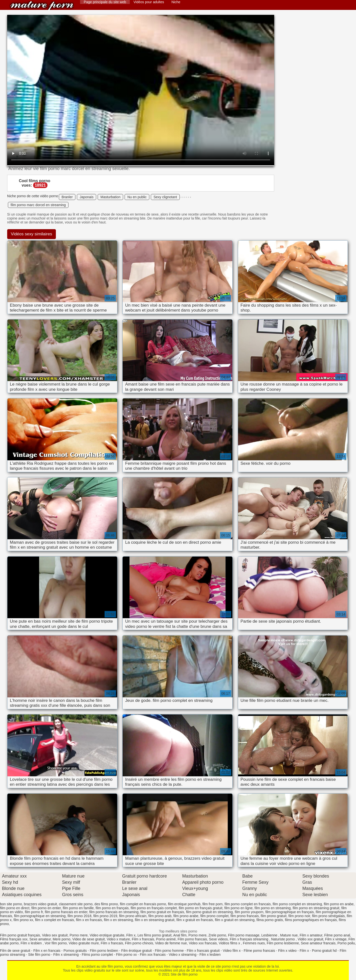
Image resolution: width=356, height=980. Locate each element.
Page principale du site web (105, 2)
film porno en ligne (238, 908)
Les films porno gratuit (155, 935)
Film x (131, 935)
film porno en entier (46, 908)
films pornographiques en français (311, 920)
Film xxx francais (153, 955)
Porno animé (166, 939)
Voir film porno (56, 943)
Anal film (180, 935)
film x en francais (89, 920)
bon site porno (11, 904)
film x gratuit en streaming (235, 920)
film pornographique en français (289, 912)
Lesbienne (270, 935)
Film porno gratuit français (20, 935)
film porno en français (112, 908)
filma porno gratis (270, 920)
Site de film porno (42, 6)
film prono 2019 (105, 916)
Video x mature (118, 939)
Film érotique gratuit (136, 951)
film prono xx (23, 920)
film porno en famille (78, 908)
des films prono (106, 904)
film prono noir (299, 916)
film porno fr (34, 912)
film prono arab (160, 916)
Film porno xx (126, 955)
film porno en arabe (339, 904)
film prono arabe (186, 916)
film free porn (213, 904)
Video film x (232, 951)
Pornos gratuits (75, 951)
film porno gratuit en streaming (210, 912)
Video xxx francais (203, 943)
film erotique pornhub (184, 904)
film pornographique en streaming (40, 916)
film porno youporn (249, 912)
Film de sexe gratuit (15, 951)
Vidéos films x (230, 943)
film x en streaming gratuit (155, 920)
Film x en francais (47, 951)
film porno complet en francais (248, 904)
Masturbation (110, 197)
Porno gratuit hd (324, 951)
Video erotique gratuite (107, 935)
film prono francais (245, 916)
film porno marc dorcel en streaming (38, 205)
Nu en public (137, 197)
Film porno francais (192, 939)
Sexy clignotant (165, 197)
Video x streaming (182, 955)
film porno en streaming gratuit (316, 908)
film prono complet (214, 916)
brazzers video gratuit (41, 904)
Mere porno (62, 939)
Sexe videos (218, 939)
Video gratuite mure (84, 943)
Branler (67, 197)
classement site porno (76, 904)
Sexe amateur (40, 939)
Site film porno (39, 955)
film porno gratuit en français (162, 912)
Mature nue (289, 935)
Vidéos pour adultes (149, 2)
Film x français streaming (249, 939)
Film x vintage (336, 939)
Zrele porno (217, 935)
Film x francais (143, 939)
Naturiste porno (284, 939)
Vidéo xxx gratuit (310, 939)
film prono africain (133, 916)
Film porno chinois (139, 943)
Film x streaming (66, 955)
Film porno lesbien (104, 951)
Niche (176, 2)
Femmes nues (254, 943)
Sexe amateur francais (318, 943)
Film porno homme (169, 951)
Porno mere (78, 935)
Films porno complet (97, 955)
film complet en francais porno (143, 904)
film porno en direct (15, 908)
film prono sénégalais (328, 916)
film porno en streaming (273, 908)
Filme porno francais (259, 951)
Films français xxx (14, 939)
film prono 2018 (79, 916)
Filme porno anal (337, 935)
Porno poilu (346, 943)
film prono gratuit (274, 916)
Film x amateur (311, 935)
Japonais (87, 197)
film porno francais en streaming (114, 912)
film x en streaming (118, 920)
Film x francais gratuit (203, 951)
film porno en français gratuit (201, 908)
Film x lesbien (32, 943)
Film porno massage (244, 935)
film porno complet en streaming (297, 904)
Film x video (287, 951)
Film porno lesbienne (283, 943)
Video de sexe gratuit (89, 939)
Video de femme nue (171, 943)
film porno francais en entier (66, 912)
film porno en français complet (154, 908)
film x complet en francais (55, 920)
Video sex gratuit (55, 935)
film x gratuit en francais (195, 920)
